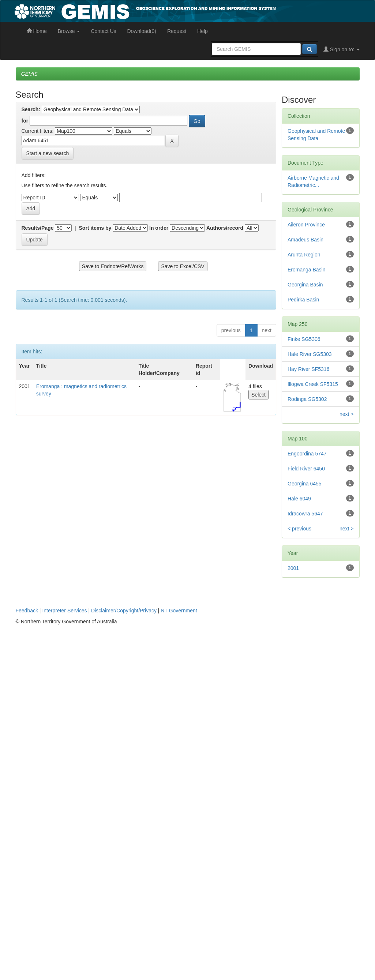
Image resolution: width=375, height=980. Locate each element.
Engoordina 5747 (307, 454)
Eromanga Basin (307, 270)
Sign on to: (342, 49)
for (25, 121)
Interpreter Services (64, 611)
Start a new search (48, 153)
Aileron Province (306, 225)
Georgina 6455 (305, 484)
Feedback (27, 611)
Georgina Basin (305, 285)
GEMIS (29, 74)
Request (177, 31)
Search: (31, 109)
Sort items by (95, 228)
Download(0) (142, 31)
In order (159, 228)
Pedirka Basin (303, 300)
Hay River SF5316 (308, 369)
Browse (69, 31)
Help (202, 31)
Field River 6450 (306, 469)
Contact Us (103, 31)
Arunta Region (304, 255)
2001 (293, 568)
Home (37, 31)
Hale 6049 (299, 499)
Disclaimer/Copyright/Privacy (124, 611)
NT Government (179, 611)
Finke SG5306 (304, 339)
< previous (299, 529)
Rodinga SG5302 (307, 399)
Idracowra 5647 (305, 514)
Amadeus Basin (305, 240)
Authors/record (225, 228)
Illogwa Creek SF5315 (313, 384)
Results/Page (38, 228)
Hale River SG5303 (310, 354)
